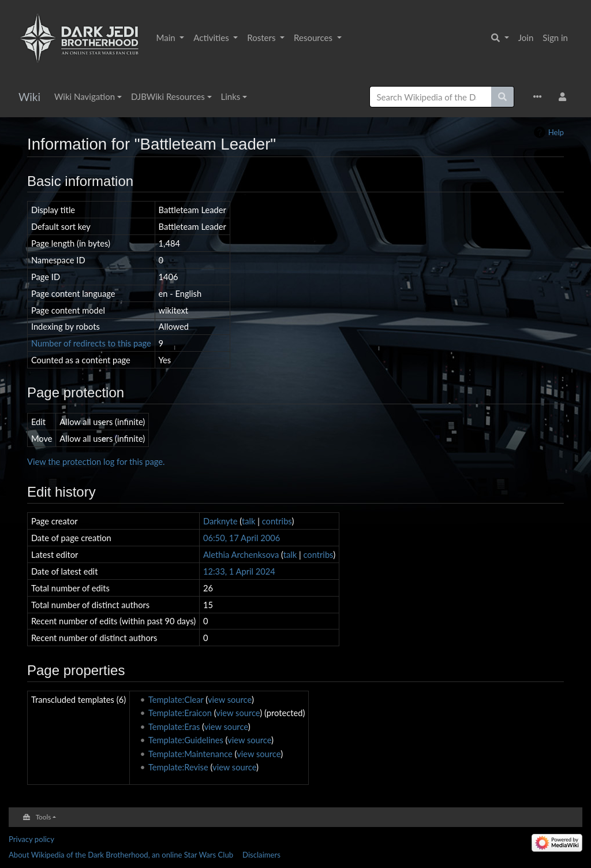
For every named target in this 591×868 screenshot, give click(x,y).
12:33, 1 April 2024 (239, 571)
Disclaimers (261, 855)
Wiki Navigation (85, 96)
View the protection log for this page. (96, 461)
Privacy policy (31, 839)
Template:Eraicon (180, 713)
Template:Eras (174, 727)
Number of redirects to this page (91, 343)
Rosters (262, 38)
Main (167, 38)
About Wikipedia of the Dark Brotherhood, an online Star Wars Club (121, 855)
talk (249, 521)
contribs (277, 521)
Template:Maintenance (190, 754)
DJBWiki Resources (168, 96)
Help (556, 132)
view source (230, 699)
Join (526, 38)
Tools (44, 817)
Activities (212, 38)
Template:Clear (176, 699)
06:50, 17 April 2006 (242, 538)
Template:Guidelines (186, 740)
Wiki (29, 97)
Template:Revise (178, 767)
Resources (314, 38)
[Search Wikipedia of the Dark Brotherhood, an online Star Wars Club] (431, 97)
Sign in (555, 38)
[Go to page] (503, 97)
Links (231, 96)
